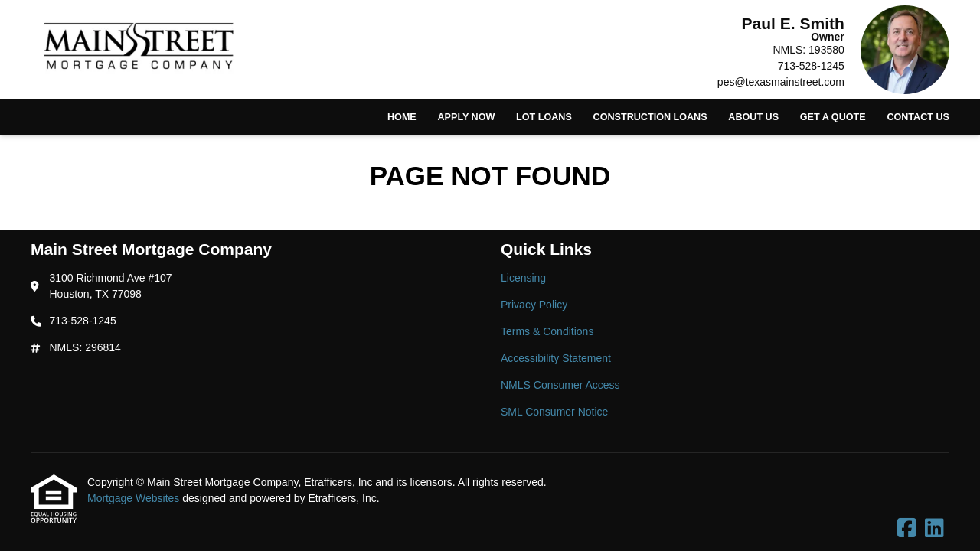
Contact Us (918, 117)
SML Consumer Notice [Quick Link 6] (554, 412)
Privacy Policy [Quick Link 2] (534, 305)
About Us (753, 117)
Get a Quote (833, 117)
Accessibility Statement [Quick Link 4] (556, 358)
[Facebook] (907, 529)
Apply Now (466, 117)
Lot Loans (544, 117)
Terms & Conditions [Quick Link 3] (547, 331)
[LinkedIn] (934, 529)
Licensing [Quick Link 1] (523, 278)
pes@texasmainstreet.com (781, 82)
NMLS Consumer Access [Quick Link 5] (560, 385)
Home (402, 117)
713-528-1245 (811, 66)
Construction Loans (650, 117)
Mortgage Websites (135, 498)
